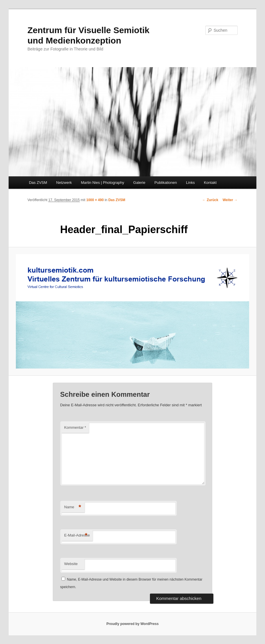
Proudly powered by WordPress (132, 624)
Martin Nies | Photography (103, 183)
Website (71, 564)
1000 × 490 (95, 200)
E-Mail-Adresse (77, 536)
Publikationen (166, 183)
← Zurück (210, 200)
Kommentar (75, 427)
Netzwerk (64, 183)
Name (73, 507)
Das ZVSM (38, 183)
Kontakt (210, 183)
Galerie (139, 183)
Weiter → (230, 200)
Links (190, 183)
